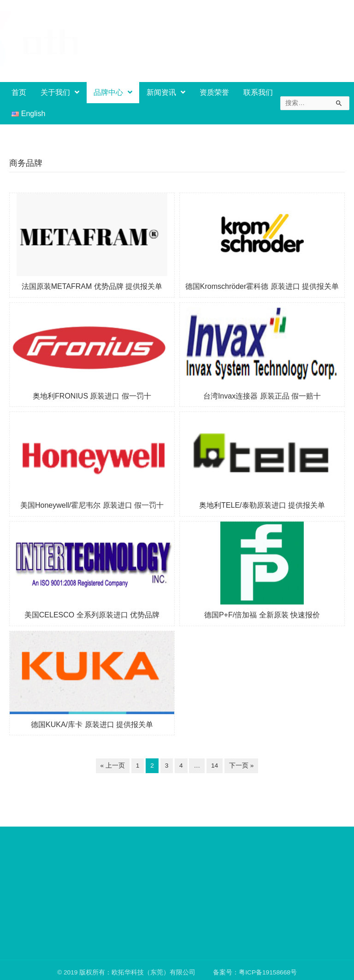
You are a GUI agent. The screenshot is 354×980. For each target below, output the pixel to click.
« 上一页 (113, 766)
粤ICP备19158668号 (268, 974)
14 (215, 766)
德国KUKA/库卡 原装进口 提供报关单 (92, 725)
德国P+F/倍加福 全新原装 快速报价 (262, 615)
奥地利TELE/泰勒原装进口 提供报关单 (262, 505)
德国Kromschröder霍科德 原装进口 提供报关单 (262, 286)
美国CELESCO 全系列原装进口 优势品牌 (92, 615)
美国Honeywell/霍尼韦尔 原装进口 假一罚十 (92, 505)
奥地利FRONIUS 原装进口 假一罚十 (92, 396)
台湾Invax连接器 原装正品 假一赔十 (262, 396)
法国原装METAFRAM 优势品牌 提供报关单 (92, 286)
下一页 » (241, 766)
